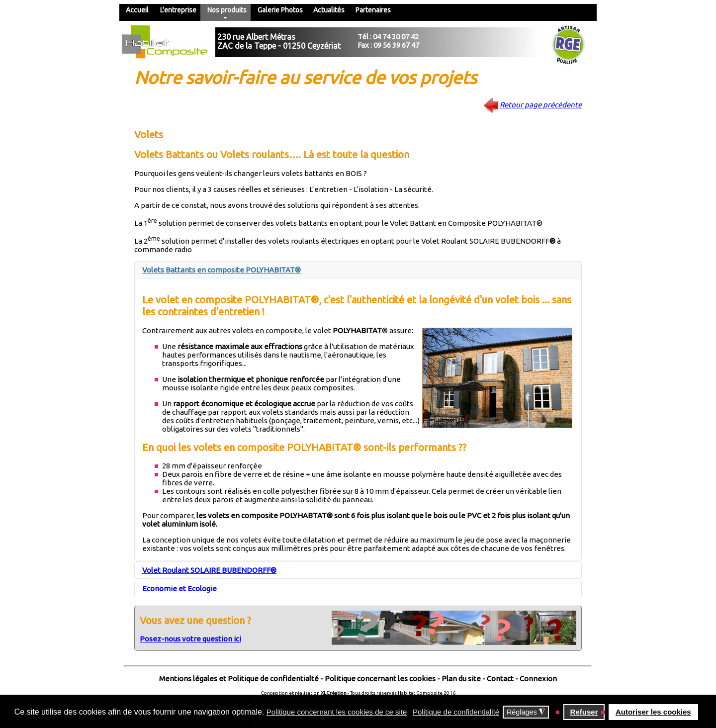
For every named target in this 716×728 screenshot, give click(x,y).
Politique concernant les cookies (380, 679)
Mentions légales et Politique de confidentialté (239, 679)
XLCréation (334, 693)
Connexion (537, 679)
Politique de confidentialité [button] (456, 712)
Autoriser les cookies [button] (653, 712)
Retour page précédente (541, 105)
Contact (500, 679)
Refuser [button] (584, 712)
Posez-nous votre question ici (190, 639)
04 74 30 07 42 (396, 37)
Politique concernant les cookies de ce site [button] (337, 712)
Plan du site (461, 679)
